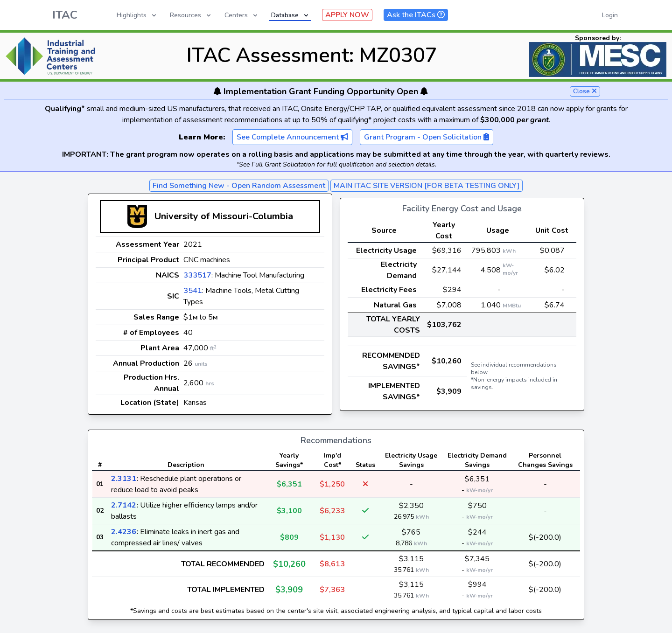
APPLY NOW (347, 15)
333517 (197, 275)
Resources (191, 15)
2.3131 (124, 479)
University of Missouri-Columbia (224, 216)
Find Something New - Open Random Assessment (239, 186)
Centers (242, 15)
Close (585, 91)
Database (290, 15)
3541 (193, 291)
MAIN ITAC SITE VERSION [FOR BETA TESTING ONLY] (427, 186)
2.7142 (124, 505)
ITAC (65, 15)
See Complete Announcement (292, 137)
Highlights (137, 15)
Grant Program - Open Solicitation (427, 137)
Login (610, 15)
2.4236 (124, 532)
